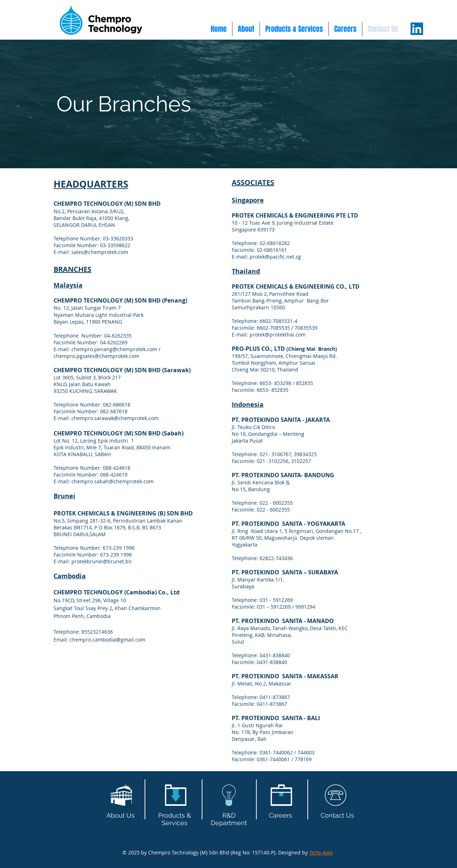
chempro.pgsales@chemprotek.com (96, 356)
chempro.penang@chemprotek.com (114, 349)
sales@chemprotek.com (100, 252)
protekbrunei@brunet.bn (102, 561)
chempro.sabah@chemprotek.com (112, 481)
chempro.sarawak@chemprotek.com (115, 418)
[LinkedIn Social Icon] (417, 29)
